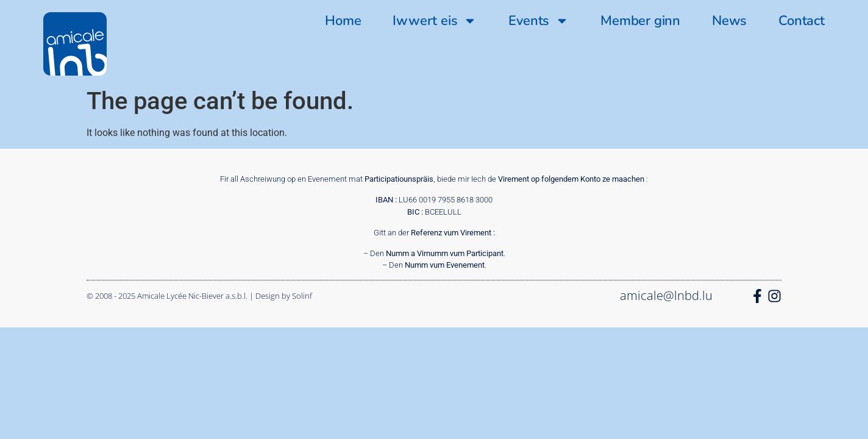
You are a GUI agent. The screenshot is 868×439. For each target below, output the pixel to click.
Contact (802, 21)
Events (539, 21)
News (729, 21)
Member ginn (640, 21)
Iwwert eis (435, 21)
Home (343, 21)
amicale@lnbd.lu (666, 295)
